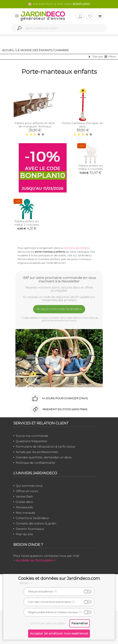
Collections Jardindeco (32, 518)
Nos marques (25, 513)
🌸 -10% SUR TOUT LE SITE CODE (59, 4)
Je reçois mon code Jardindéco (59, 309)
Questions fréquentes (31, 441)
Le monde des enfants (34, 50)
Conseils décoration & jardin (36, 523)
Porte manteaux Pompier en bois (83, 125)
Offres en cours (27, 491)
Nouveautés (24, 507)
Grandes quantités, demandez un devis (44, 457)
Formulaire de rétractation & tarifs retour (46, 447)
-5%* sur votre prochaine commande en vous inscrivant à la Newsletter (59, 280)
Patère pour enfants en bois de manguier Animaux (35, 125)
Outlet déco (24, 502)
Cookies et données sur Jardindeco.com (59, 578)
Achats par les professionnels (37, 452)
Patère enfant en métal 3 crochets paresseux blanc (91, 169)
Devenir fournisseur (30, 529)
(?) (55, 591)
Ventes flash (24, 496)
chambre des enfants (76, 248)
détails (27, 583)
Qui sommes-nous (29, 486)
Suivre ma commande (32, 436)
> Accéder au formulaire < (34, 560)
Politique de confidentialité (35, 463)
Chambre (61, 50)
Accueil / (9, 50)
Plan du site (24, 534)
